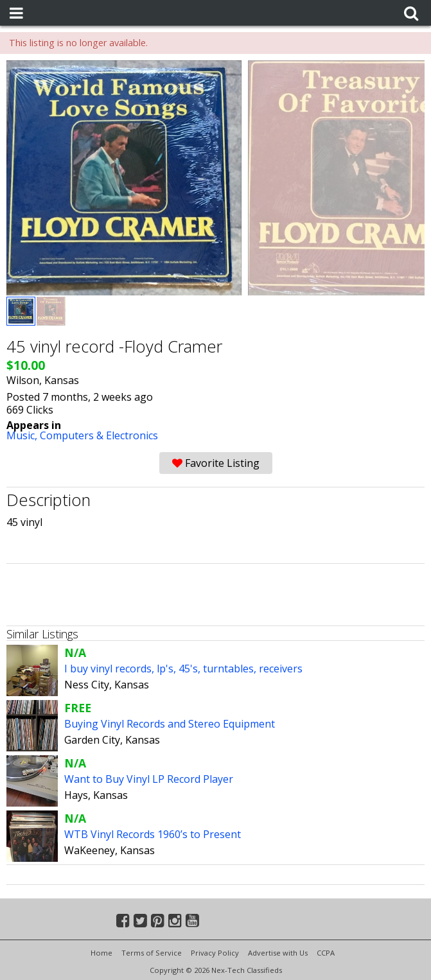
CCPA (326, 953)
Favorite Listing (216, 463)
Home (101, 953)
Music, (23, 435)
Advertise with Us (278, 953)
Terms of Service (152, 953)
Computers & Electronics (99, 435)
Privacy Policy (215, 953)
